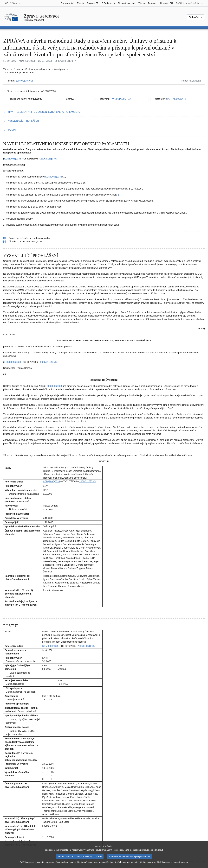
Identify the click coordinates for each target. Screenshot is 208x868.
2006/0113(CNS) (24, 81)
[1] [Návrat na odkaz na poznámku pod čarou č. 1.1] (5, 238)
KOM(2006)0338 (13, 159)
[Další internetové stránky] (190, 3)
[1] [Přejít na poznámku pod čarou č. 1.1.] (64, 177)
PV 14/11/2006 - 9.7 (121, 99)
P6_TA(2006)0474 (177, 99)
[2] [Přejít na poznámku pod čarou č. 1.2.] (118, 195)
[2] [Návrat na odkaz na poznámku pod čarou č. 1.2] (5, 241)
